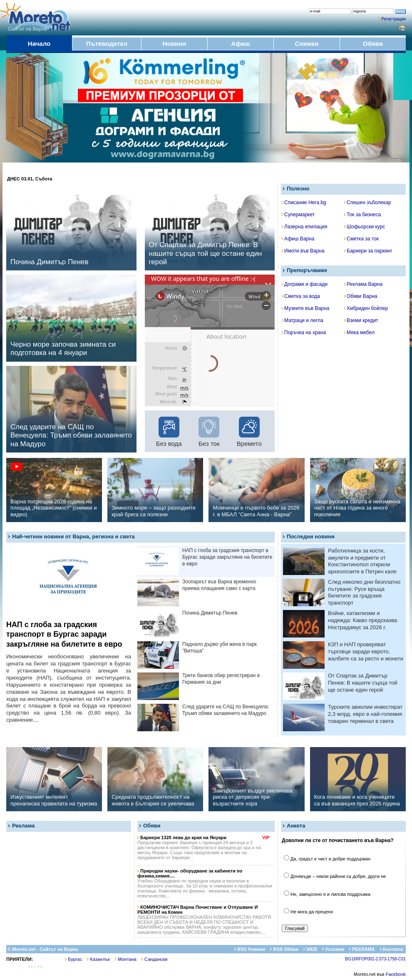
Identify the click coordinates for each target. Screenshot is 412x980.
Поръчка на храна (304, 332)
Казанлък (98, 959)
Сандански (154, 959)
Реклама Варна (363, 284)
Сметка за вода (301, 296)
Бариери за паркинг (368, 251)
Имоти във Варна (303, 251)
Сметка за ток (361, 239)
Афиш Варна (298, 239)
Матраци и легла (303, 320)
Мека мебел (359, 332)
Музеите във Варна (305, 308)
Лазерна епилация (304, 227)
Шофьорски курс (365, 227)
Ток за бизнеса (362, 215)
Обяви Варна (361, 296)
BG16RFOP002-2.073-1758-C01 (375, 959)
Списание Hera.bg (304, 202)
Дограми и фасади (305, 284)
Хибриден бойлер (366, 308)
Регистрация (394, 19)
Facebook (396, 974)
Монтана (126, 959)
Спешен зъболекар (368, 202)
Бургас (73, 959)
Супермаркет (298, 215)
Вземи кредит (361, 320)
